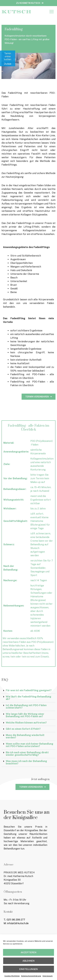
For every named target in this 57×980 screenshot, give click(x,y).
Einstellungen (28, 970)
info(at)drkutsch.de (18, 923)
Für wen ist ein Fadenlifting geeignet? (29, 690)
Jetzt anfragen (40, 779)
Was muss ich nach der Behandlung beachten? (26, 762)
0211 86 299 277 (16, 920)
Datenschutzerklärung (31, 977)
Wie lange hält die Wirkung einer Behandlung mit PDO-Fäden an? (25, 715)
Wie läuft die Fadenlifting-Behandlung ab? (28, 698)
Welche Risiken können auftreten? (26, 723)
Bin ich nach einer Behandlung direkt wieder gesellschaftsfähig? (27, 754)
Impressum (48, 977)
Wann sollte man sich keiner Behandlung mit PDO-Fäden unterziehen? (29, 745)
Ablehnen (28, 962)
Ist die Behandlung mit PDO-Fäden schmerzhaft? (26, 707)
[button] (51, 12)
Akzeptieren (28, 953)
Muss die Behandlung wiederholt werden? (25, 736)
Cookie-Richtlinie (12, 977)
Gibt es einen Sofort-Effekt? (23, 729)
